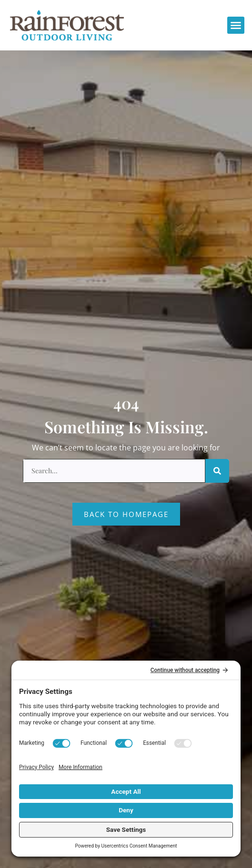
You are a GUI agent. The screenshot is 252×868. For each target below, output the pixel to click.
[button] (236, 25)
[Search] (217, 471)
